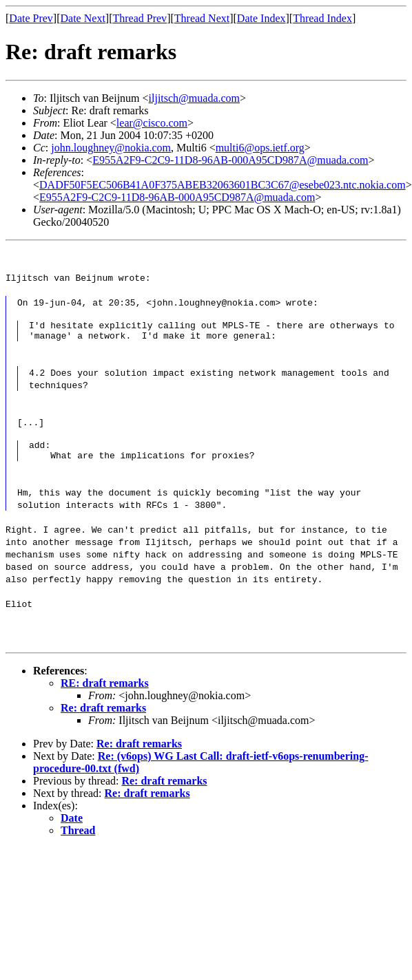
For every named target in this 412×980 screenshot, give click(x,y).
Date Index (261, 18)
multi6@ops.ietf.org (260, 148)
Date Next (83, 18)
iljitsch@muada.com (194, 98)
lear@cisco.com (152, 123)
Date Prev (31, 18)
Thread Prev (140, 18)
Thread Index (322, 18)
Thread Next (202, 18)
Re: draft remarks (103, 716)
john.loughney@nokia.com (111, 148)
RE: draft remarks (105, 691)
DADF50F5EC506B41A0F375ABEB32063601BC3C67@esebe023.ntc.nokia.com (223, 185)
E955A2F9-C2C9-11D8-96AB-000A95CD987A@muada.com (230, 160)
